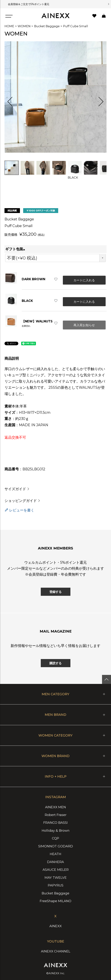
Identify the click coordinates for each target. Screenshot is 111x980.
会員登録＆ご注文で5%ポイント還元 (28, 4)
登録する (55, 592)
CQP (55, 838)
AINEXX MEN (55, 807)
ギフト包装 (16, 249)
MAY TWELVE (56, 878)
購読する (55, 663)
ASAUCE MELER (56, 870)
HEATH (55, 854)
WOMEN (24, 26)
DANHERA (55, 862)
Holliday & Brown (56, 831)
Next (99, 101)
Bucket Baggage (47, 26)
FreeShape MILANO (55, 901)
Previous (12, 101)
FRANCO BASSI (55, 823)
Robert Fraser (56, 815)
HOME (9, 26)
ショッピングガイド (21, 501)
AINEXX (55, 926)
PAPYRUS (56, 885)
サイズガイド (15, 489)
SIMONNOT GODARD (56, 846)
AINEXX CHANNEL (56, 951)
